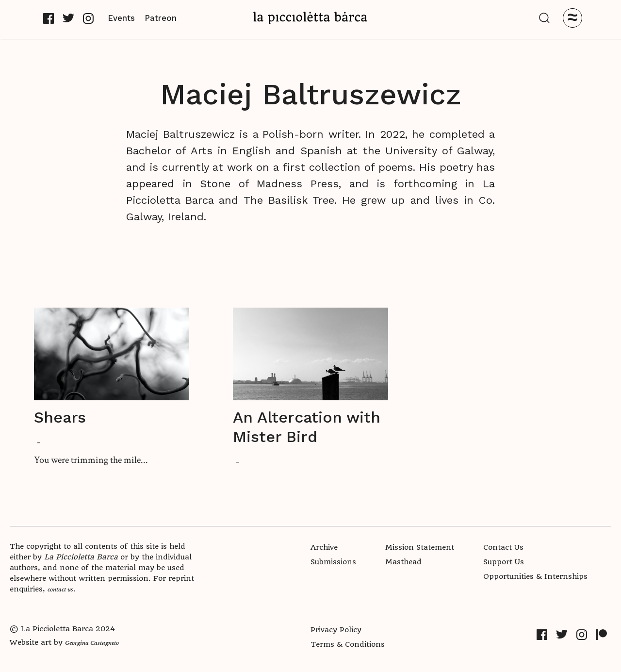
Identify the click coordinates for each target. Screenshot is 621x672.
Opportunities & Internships (535, 576)
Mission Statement (420, 547)
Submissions (333, 562)
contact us (60, 589)
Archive (324, 547)
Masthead (403, 562)
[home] (310, 18)
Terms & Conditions (348, 644)
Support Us (504, 562)
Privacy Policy (336, 630)
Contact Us (503, 547)
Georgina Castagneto (92, 642)
